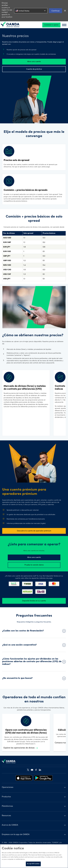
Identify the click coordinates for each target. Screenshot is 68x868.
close (65, 11)
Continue (56, 11)
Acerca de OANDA (10, 825)
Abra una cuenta (34, 62)
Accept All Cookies (33, 864)
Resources (6, 816)
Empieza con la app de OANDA (16, 835)
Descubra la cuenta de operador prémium (34, 531)
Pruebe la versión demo (34, 565)
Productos (6, 797)
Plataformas (7, 806)
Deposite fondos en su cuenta (34, 601)
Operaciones (8, 787)
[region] (34, 856)
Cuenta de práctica (34, 69)
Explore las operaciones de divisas (21, 748)
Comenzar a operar (51, 25)
